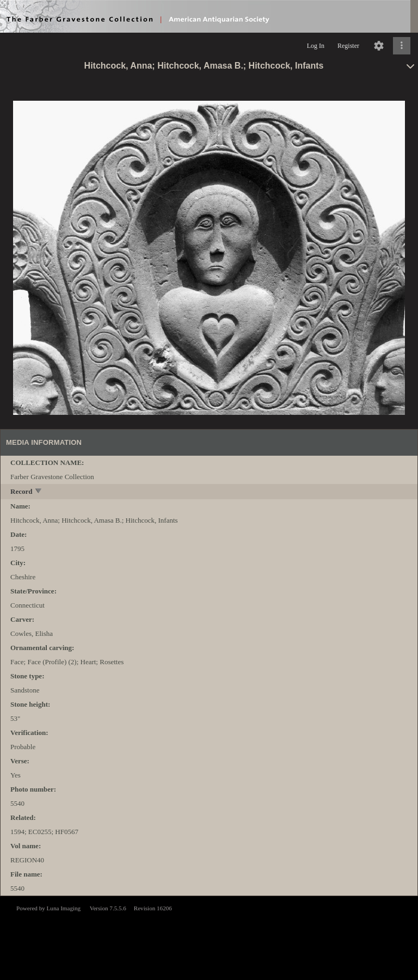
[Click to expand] (402, 46)
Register (348, 46)
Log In (316, 46)
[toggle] (39, 492)
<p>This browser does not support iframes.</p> (209, 937)
